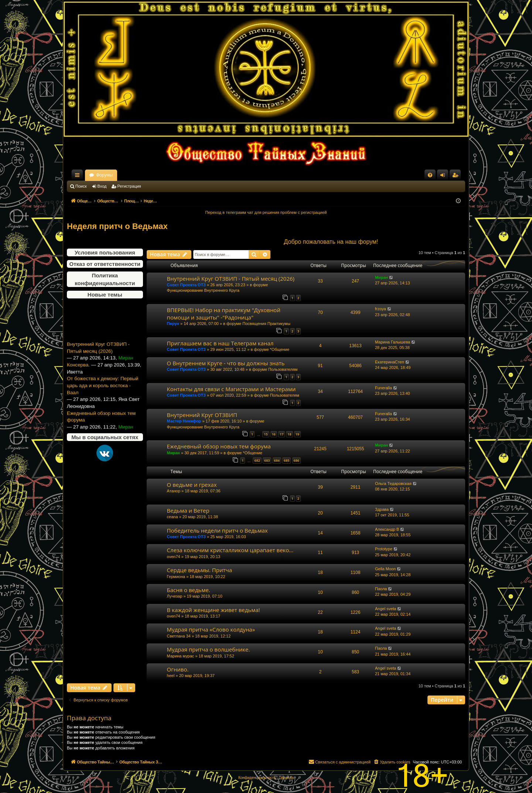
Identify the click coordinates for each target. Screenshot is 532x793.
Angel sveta (386, 609)
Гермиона (176, 577)
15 (266, 434)
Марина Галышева (393, 342)
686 (296, 460)
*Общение (280, 349)
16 (274, 434)
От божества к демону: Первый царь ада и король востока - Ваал (103, 397)
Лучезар (175, 596)
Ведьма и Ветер (188, 510)
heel (171, 676)
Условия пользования (105, 252)
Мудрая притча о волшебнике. (209, 649)
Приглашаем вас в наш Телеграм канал (220, 343)
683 (267, 460)
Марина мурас (181, 656)
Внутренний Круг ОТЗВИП (202, 415)
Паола (381, 589)
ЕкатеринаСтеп (390, 362)
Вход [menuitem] (444, 177)
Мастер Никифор (184, 421)
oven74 (174, 557)
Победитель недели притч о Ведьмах (217, 530)
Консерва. (78, 376)
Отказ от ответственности (105, 264)
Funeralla (383, 388)
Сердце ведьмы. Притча (199, 570)
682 (257, 460)
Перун (173, 324)
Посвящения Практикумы (266, 324)
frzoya (381, 309)
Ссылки (79, 177)
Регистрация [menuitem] (457, 177)
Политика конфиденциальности (105, 279)
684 (277, 460)
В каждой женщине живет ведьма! (214, 610)
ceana (173, 517)
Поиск (81, 186)
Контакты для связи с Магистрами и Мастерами (231, 389)
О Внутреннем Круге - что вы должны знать (226, 363)
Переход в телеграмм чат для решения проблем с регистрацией (266, 212)
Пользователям (283, 369)
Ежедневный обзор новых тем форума (101, 428)
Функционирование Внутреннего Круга (203, 290)
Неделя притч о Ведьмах (117, 226)
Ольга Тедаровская (393, 483)
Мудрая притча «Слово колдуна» (211, 629)
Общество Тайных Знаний (116, 175)
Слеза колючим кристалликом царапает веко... (230, 550)
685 (287, 460)
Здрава (382, 509)
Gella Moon (385, 569)
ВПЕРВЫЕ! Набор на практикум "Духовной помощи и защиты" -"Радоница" (224, 313)
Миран (381, 277)
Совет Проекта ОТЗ (186, 285)
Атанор (174, 491)
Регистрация (129, 186)
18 (289, 434)
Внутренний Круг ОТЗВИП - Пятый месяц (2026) (98, 359)
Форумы (169, 175)
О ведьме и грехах (192, 485)
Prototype (384, 549)
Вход (102, 186)
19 (297, 434)
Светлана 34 (179, 636)
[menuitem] (430, 175)
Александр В (387, 529)
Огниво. (178, 669)
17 (282, 434)
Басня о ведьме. (189, 590)
